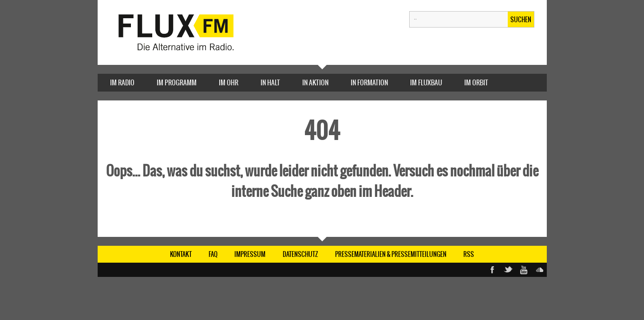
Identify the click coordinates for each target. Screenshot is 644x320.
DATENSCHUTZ (300, 254)
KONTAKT (181, 254)
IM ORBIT (476, 82)
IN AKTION (315, 82)
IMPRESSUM (250, 254)
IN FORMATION (369, 82)
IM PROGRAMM (177, 82)
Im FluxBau (426, 82)
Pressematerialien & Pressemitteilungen (391, 254)
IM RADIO (122, 82)
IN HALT (270, 82)
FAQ (213, 254)
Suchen (521, 20)
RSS (469, 254)
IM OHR (229, 82)
